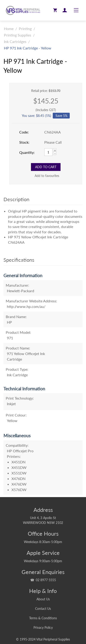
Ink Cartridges (15, 41)
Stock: (24, 142)
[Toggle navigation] (76, 10)
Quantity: (27, 152)
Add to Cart (46, 167)
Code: (24, 132)
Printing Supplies (18, 35)
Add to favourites (47, 176)
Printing (25, 29)
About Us (43, 599)
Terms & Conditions (43, 618)
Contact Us (43, 609)
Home (9, 29)
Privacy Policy (43, 627)
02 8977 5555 (46, 580)
